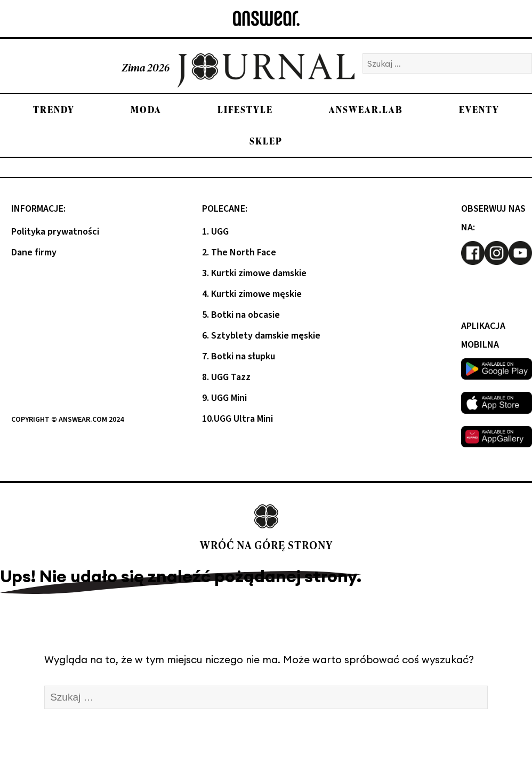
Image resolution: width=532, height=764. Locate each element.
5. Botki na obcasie (241, 315)
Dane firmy (34, 252)
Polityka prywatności (55, 232)
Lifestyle (245, 110)
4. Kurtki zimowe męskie (252, 294)
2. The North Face (239, 252)
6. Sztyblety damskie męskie (261, 336)
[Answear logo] (266, 18)
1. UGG (215, 232)
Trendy (54, 110)
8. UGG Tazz (226, 377)
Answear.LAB (366, 110)
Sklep (266, 141)
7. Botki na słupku (239, 356)
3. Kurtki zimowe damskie (254, 273)
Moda (146, 110)
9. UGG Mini (224, 398)
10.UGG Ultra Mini (237, 419)
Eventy (479, 110)
